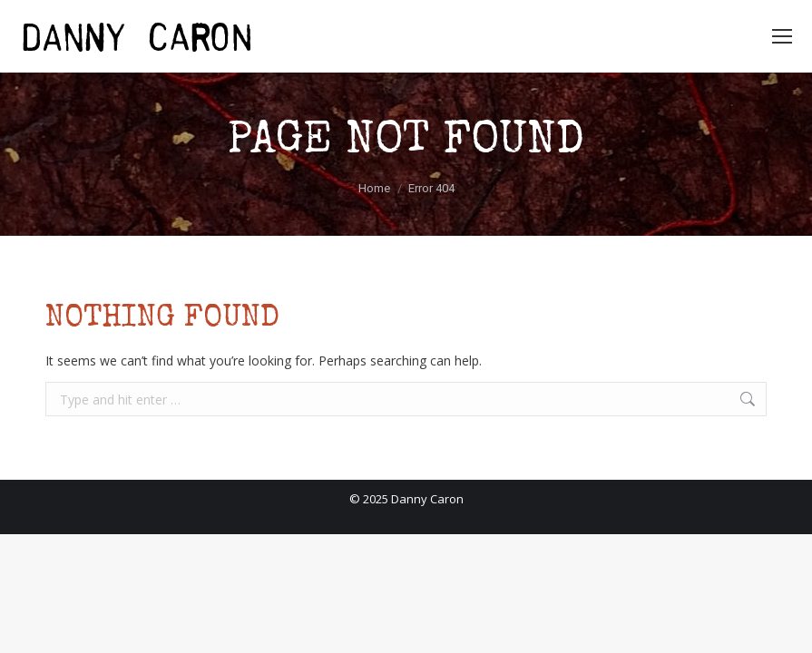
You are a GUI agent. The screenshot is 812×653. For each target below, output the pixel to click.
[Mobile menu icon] (782, 36)
